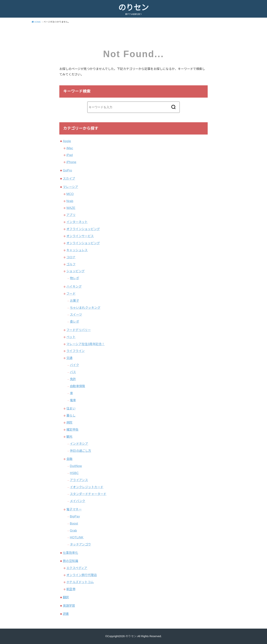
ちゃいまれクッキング (85, 308)
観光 (69, 437)
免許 (73, 379)
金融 (69, 459)
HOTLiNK (77, 537)
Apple (67, 141)
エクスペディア (77, 568)
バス (73, 372)
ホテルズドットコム (80, 582)
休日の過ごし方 (81, 451)
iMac (70, 148)
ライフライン (75, 351)
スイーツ (76, 314)
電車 (73, 400)
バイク (74, 365)
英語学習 (69, 606)
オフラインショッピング (83, 229)
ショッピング (75, 271)
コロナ (71, 257)
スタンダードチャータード (88, 494)
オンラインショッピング (83, 243)
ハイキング (74, 286)
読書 (66, 614)
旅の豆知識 (70, 561)
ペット (71, 337)
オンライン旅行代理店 (82, 575)
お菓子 (74, 301)
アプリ (71, 215)
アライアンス (79, 480)
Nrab (70, 201)
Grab (73, 530)
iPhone (71, 162)
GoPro (67, 170)
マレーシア (70, 187)
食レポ (74, 322)
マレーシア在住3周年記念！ (86, 344)
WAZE (71, 208)
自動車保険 (78, 386)
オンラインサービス (80, 236)
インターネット (77, 222)
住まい (71, 408)
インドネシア (79, 444)
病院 (69, 422)
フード (71, 294)
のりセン (133, 8)
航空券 (71, 589)
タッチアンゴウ (80, 544)
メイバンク (78, 501)
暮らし (71, 415)
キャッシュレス (77, 250)
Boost (74, 523)
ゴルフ (71, 264)
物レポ (74, 278)
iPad (70, 155)
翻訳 (66, 597)
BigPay (75, 516)
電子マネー (74, 509)
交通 (69, 358)
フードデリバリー (79, 330)
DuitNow (76, 466)
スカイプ (69, 178)
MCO (70, 194)
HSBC (74, 473)
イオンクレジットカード (87, 487)
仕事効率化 (70, 553)
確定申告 (72, 430)
